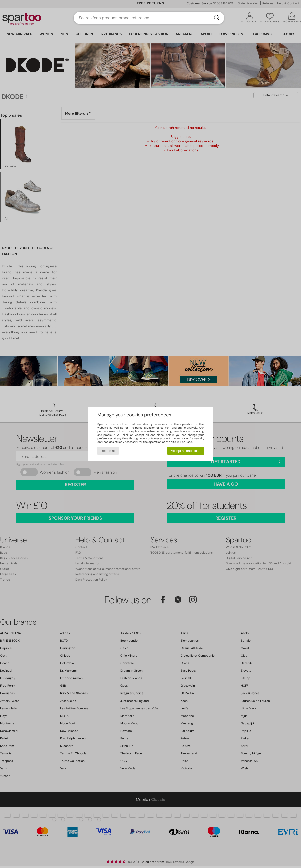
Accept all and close (186, 451)
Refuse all (108, 451)
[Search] (217, 18)
